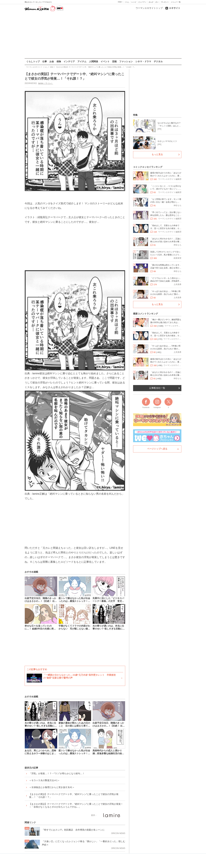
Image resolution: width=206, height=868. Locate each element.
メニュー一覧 (176, 2)
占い (157, 2)
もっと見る (157, 154)
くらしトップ (33, 61)
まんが (151, 2)
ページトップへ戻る (157, 449)
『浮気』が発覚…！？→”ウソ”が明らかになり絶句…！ (57, 773)
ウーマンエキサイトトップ (149, 8)
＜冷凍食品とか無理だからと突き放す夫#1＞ (52, 787)
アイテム (82, 61)
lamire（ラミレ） (46, 83)
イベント (105, 61)
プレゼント (165, 2)
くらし (127, 2)
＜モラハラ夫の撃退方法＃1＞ (44, 780)
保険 (59, 61)
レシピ (134, 2)
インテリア (69, 61)
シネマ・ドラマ (143, 61)
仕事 (45, 61)
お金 (52, 61)
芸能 (114, 61)
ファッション (126, 61)
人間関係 (94, 61)
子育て (120, 2)
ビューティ (142, 2)
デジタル (158, 61)
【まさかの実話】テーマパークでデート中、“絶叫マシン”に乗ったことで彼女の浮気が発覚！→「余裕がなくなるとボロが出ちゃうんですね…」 (76, 805)
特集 (135, 115)
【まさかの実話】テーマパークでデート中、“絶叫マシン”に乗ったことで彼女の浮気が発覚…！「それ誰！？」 (74, 796)
